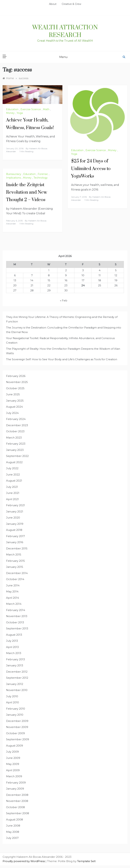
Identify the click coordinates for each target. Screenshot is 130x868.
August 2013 (14, 635)
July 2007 (12, 838)
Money (10, 113)
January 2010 (15, 715)
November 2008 (17, 801)
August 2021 (14, 481)
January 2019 (15, 524)
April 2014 (13, 598)
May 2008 (13, 832)
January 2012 (15, 684)
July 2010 (12, 696)
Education (12, 109)
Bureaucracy (14, 174)
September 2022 (17, 456)
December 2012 (17, 672)
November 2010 (17, 690)
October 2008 (15, 807)
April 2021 (12, 499)
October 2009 (15, 733)
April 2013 (12, 647)
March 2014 (14, 604)
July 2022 (12, 468)
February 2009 (16, 783)
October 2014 (15, 579)
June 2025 (13, 394)
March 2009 (14, 776)
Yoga (20, 113)
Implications (13, 178)
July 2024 (12, 413)
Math (46, 109)
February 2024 (16, 419)
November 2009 (17, 727)
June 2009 (13, 758)
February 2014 (16, 610)
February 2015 (15, 561)
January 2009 (15, 789)
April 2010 (13, 702)
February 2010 (16, 709)
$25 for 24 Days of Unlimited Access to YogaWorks (91, 169)
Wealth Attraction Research (65, 31)
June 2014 (13, 585)
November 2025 (17, 382)
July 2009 (12, 752)
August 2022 (14, 462)
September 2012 (17, 678)
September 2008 (18, 813)
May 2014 (12, 591)
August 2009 (15, 746)
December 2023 (17, 425)
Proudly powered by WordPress (24, 861)
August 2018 (14, 530)
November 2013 (17, 616)
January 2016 (15, 542)
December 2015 (17, 548)
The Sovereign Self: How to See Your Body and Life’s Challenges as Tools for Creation (62, 359)
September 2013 (17, 628)
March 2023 (14, 438)
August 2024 (14, 407)
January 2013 (15, 665)
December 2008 (17, 795)
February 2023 (16, 444)
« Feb (64, 300)
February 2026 (16, 376)
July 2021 (12, 487)
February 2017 (15, 536)
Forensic (43, 174)
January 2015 (15, 567)
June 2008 (13, 826)
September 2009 (18, 739)
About (53, 4)
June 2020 (13, 518)
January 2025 (15, 401)
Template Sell (86, 861)
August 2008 (15, 819)
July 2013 (12, 641)
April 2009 (13, 770)
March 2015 (14, 555)
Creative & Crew (71, 4)
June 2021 (13, 493)
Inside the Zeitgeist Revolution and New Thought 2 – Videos (27, 192)
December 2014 (17, 573)
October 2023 (15, 431)
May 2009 (13, 764)
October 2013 (15, 622)
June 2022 (13, 475)
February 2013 (15, 659)
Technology (41, 178)
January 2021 (15, 511)
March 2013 (14, 653)
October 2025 (15, 388)
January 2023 (15, 450)
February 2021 (15, 505)
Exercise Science (31, 109)
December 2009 (17, 721)
